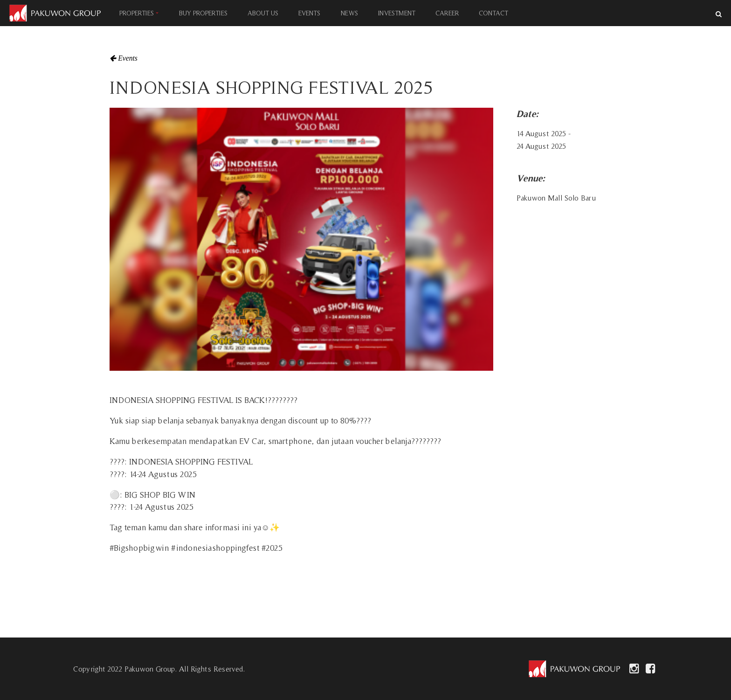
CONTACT (493, 13)
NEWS (349, 13)
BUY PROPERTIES (203, 13)
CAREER (447, 13)
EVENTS (309, 13)
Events (128, 59)
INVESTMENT (396, 13)
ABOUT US (263, 13)
